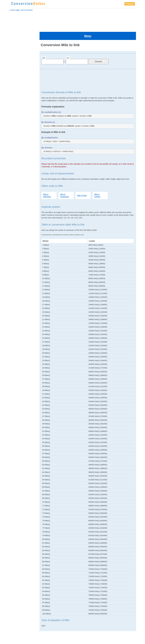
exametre (15, 73)
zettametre (16, 231)
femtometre (16, 79)
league (14, 104)
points (14, 209)
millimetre (15, 187)
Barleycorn (15, 54)
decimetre (15, 69)
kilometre (15, 101)
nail (13, 190)
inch (12, 98)
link (68, 47)
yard (13, 225)
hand (13, 92)
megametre (15, 114)
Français (130, 4)
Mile (44, 47)
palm (13, 196)
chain (13, 57)
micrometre (16, 222)
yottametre (16, 228)
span (13, 215)
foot (13, 82)
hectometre (15, 95)
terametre (15, 218)
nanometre (16, 193)
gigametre (15, 89)
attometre (15, 50)
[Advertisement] (73, 20)
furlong (14, 85)
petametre (15, 206)
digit (13, 66)
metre (13, 111)
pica (13, 203)
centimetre (15, 60)
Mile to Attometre (47, 184)
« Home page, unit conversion (21, 10)
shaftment (15, 212)
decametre (15, 63)
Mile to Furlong (97, 184)
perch (14, 199)
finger (13, 76)
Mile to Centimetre (65, 184)
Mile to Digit (82, 184)
